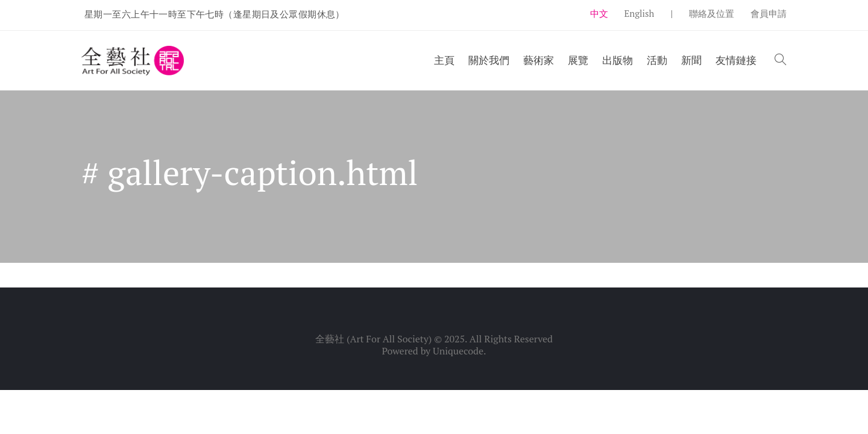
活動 (657, 60)
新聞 (691, 60)
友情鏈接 (736, 60)
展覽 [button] (578, 60)
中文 (599, 13)
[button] (781, 61)
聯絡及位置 (712, 13)
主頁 (444, 60)
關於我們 (489, 60)
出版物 (618, 60)
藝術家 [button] (539, 60)
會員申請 (769, 13)
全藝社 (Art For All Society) (373, 339)
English (640, 13)
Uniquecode (458, 351)
